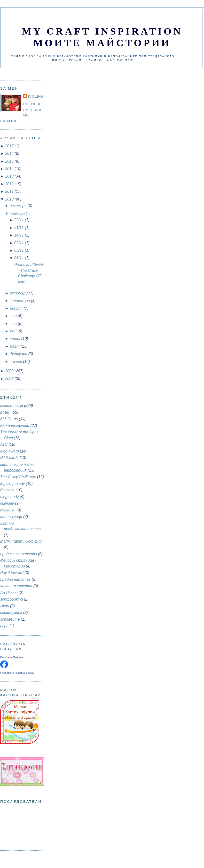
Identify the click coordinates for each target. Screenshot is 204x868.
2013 (10, 176)
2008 (10, 379)
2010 (10, 199)
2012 (10, 184)
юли (14, 316)
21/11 (20, 228)
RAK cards (9, 458)
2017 (10, 146)
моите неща (12, 405)
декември (19, 206)
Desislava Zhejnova (12, 657)
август (17, 308)
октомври (19, 293)
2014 (10, 169)
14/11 (20, 235)
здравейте (10, 619)
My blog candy (12, 484)
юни (14, 324)
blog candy (9, 497)
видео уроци (11, 517)
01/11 (20, 258)
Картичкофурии (15, 426)
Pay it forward (12, 573)
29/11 (20, 220)
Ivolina (36, 97)
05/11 (20, 250)
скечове (7, 503)
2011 (10, 191)
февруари (19, 354)
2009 (10, 371)
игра (4, 626)
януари (16, 362)
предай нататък (16, 579)
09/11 (20, 243)
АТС (4, 444)
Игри (5, 606)
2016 (10, 154)
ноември (18, 213)
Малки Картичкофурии (21, 541)
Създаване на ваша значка (17, 673)
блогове (7, 490)
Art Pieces (9, 593)
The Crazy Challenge (18, 477)
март (15, 346)
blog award (10, 451)
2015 (10, 161)
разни (5, 412)
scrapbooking (12, 599)
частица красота (16, 586)
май (14, 331)
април (16, 339)
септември (20, 301)
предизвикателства (19, 554)
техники (8, 510)
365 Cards (9, 419)
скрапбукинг (11, 613)
